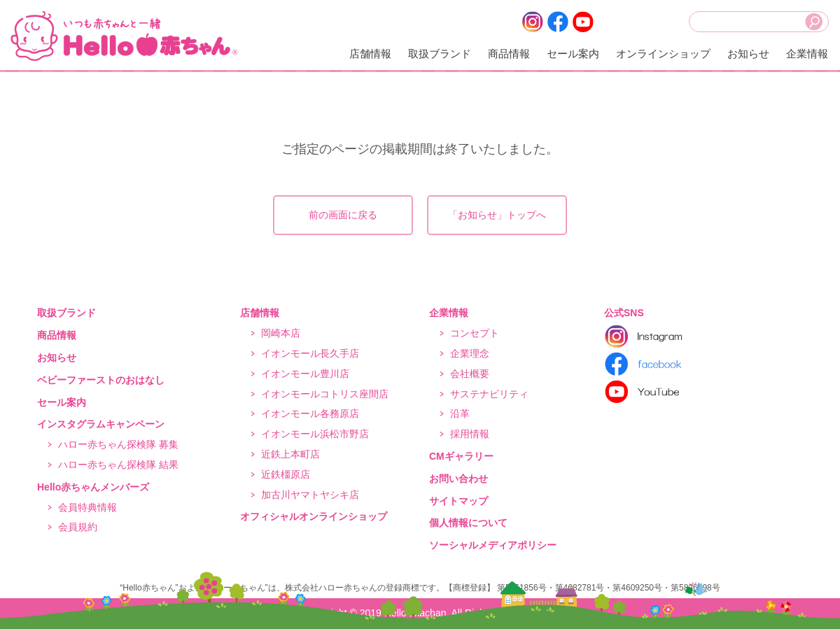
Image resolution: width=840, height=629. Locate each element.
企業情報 (807, 54)
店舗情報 (370, 54)
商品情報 (509, 54)
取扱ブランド (440, 54)
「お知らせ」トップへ (497, 215)
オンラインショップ (663, 54)
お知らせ (748, 54)
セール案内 (573, 54)
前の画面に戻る (343, 215)
